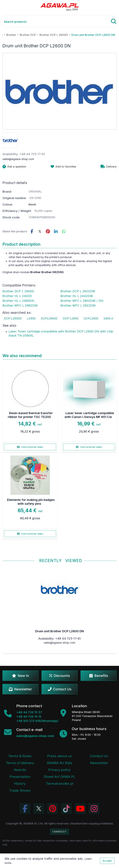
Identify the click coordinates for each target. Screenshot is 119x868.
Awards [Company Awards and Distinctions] (20, 770)
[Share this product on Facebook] (32, 231)
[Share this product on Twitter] (40, 231)
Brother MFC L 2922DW (78, 305)
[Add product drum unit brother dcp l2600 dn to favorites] (63, 167)
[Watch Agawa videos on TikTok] (66, 809)
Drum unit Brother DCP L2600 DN (59, 631)
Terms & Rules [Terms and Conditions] (20, 756)
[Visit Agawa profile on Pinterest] (53, 809)
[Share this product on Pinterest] (48, 231)
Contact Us (60, 689)
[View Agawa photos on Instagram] (94, 809)
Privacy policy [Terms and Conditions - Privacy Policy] (59, 770)
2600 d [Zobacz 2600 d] (108, 318)
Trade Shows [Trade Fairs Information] (20, 790)
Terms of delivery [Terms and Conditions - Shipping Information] (20, 763)
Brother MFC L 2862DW (20, 305)
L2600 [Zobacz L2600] (31, 318)
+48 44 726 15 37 (29, 712)
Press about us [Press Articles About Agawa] (59, 756)
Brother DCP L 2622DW (78, 291)
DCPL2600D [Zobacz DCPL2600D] (49, 318)
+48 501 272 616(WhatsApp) (37, 721)
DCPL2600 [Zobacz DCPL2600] (91, 318)
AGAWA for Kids (59, 763)
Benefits (99, 676)
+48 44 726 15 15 (29, 717)
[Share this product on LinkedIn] (56, 231)
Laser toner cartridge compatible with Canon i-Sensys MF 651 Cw (89, 415)
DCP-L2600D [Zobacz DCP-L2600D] (13, 318)
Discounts (60, 676)
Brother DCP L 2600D (18, 291)
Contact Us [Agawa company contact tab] (99, 756)
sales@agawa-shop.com (18, 159)
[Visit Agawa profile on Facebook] (25, 809)
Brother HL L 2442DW (77, 296)
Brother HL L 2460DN (18, 301)
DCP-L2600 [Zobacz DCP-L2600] (71, 318)
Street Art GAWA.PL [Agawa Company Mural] (59, 777)
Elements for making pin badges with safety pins (31, 502)
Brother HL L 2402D (17, 296)
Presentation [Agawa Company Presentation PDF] (20, 777)
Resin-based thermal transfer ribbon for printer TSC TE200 (30, 415)
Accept (107, 861)
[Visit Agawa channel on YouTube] (80, 809)
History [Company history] (20, 784)
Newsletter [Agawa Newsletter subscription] (99, 763)
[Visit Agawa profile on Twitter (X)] (39, 809)
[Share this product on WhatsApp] (64, 231)
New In (21, 676)
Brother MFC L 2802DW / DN (82, 301)
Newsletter (20, 689)
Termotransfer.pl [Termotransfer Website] (59, 784)
